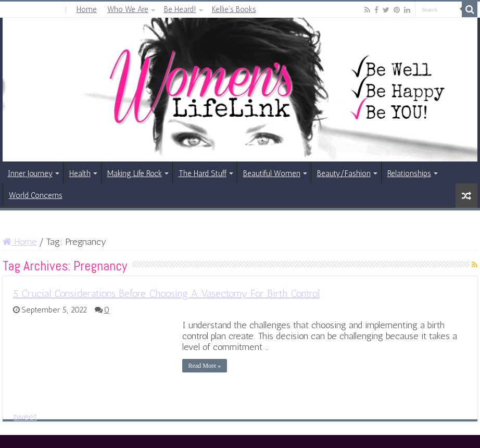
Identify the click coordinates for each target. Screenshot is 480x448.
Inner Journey (30, 173)
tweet (25, 417)
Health (80, 173)
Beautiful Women (272, 173)
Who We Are (128, 9)
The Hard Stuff (203, 173)
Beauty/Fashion (344, 173)
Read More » (205, 366)
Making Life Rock (135, 173)
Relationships (409, 173)
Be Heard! (180, 9)
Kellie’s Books (234, 9)
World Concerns (36, 195)
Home (87, 9)
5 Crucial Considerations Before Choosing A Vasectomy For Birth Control (166, 293)
